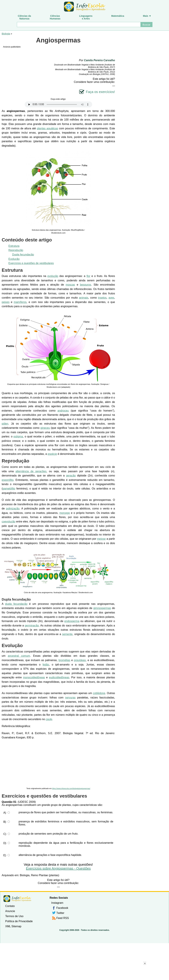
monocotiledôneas (34, 677)
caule (49, 719)
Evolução (14, 259)
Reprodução (16, 250)
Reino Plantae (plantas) (45, 875)
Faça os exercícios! (100, 92)
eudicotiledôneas (59, 677)
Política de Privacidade (19, 921)
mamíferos (20, 302)
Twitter (60, 913)
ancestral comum (19, 656)
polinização (13, 509)
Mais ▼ (147, 16)
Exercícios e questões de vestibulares (31, 263)
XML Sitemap (13, 926)
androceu (63, 411)
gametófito (9, 489)
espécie (52, 454)
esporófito (8, 480)
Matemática (118, 16)
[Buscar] (79, 25)
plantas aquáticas (47, 128)
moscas (70, 285)
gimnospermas (102, 608)
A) (5, 813)
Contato (10, 906)
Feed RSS (63, 918)
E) (5, 855)
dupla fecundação (16, 604)
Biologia (6, 34)
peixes (6, 302)
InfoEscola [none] (17, 899)
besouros (86, 285)
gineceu (45, 428)
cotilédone (99, 693)
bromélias (64, 660)
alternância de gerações (31, 471)
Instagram (57, 903)
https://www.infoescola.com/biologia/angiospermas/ (71, 789)
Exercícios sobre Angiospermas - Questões (58, 868)
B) (5, 822)
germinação (32, 626)
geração (71, 476)
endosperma (72, 621)
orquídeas (80, 660)
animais (84, 298)
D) (5, 843)
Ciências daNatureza (24, 17)
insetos (102, 298)
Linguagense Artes (86, 17)
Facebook (62, 908)
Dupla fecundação (23, 255)
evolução (53, 276)
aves (111, 298)
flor (88, 276)
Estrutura (14, 246)
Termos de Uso (14, 916)
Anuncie (10, 911)
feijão (46, 665)
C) (5, 834)
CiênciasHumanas (55, 17)
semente (67, 634)
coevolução (9, 522)
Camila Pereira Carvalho (99, 60)
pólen (5, 424)
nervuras (70, 698)
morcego (65, 513)
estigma (18, 436)
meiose (101, 539)
